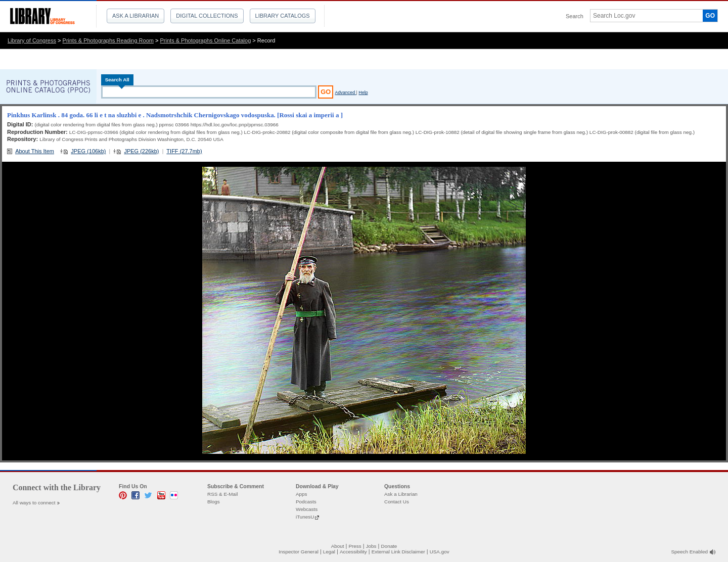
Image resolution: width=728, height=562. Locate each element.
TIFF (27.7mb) (184, 151)
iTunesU (305, 517)
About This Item (35, 151)
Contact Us (397, 502)
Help (363, 92)
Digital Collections (207, 16)
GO (710, 16)
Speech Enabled (690, 552)
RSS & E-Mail (222, 494)
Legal (329, 552)
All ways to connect (34, 503)
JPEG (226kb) (141, 151)
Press (355, 546)
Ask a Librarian (135, 16)
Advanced (345, 92)
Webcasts (307, 509)
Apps (302, 494)
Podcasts (306, 502)
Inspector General (299, 552)
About (338, 546)
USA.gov (440, 552)
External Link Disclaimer (398, 552)
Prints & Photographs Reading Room (108, 40)
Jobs (371, 546)
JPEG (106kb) (88, 151)
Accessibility (353, 552)
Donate (389, 546)
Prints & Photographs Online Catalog (206, 40)
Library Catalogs (283, 16)
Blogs (214, 502)
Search (575, 16)
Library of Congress (32, 40)
